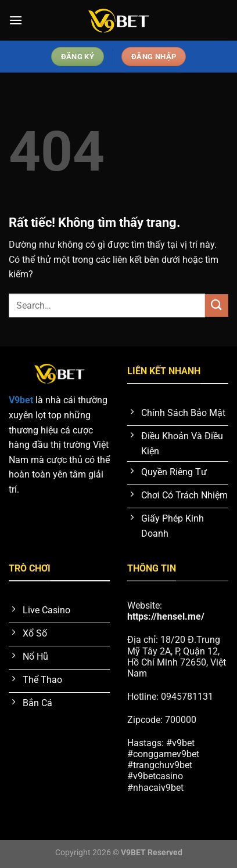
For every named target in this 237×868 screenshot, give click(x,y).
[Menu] (16, 20)
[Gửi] (217, 305)
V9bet (21, 400)
